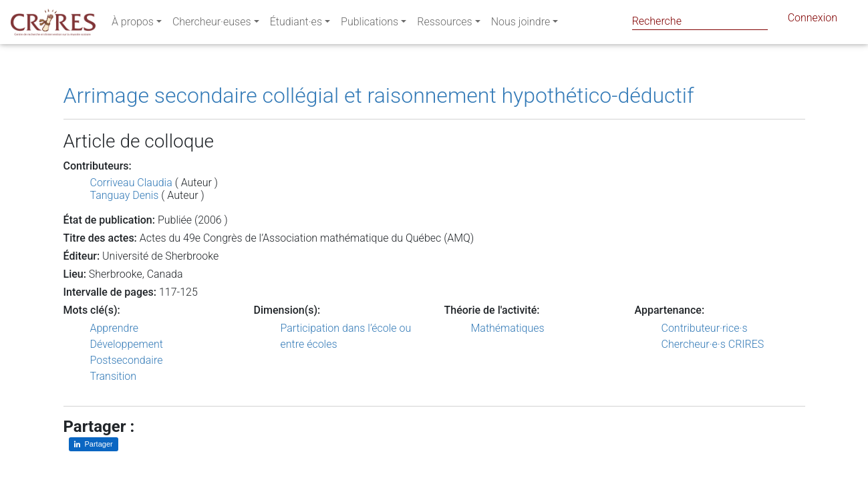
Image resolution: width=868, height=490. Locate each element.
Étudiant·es (296, 24)
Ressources (444, 24)
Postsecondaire (127, 360)
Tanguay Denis (125, 195)
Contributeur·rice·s (705, 328)
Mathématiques (508, 328)
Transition (114, 376)
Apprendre (114, 328)
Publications (370, 24)
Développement (127, 344)
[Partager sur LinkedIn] (94, 444)
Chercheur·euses (212, 24)
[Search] (700, 21)
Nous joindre (521, 24)
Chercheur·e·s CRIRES (713, 344)
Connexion (813, 20)
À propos (133, 24)
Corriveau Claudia (131, 183)
